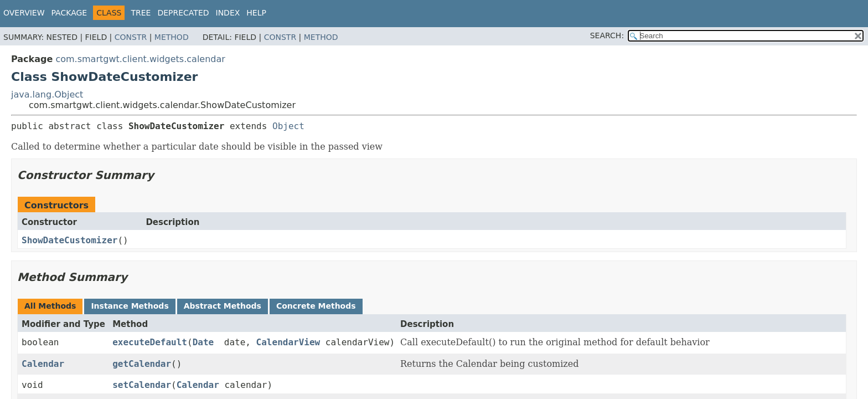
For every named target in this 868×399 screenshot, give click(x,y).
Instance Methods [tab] (130, 306)
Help (256, 13)
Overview (24, 13)
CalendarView (288, 342)
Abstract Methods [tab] (223, 306)
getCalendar (142, 364)
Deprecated (183, 13)
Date (203, 342)
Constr (131, 37)
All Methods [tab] (50, 306)
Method (172, 37)
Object (288, 126)
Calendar (43, 364)
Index (228, 13)
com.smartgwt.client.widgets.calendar (140, 59)
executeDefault (150, 342)
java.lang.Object (47, 94)
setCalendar (142, 385)
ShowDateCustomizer (69, 240)
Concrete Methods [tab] (316, 306)
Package (69, 13)
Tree (141, 13)
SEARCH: (607, 35)
